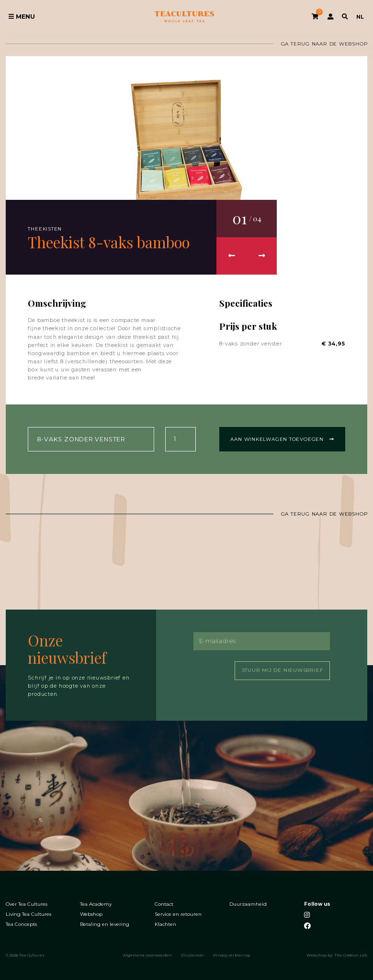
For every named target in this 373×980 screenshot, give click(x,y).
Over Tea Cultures (27, 904)
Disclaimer (192, 955)
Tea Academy (96, 904)
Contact (164, 904)
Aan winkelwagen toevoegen (282, 439)
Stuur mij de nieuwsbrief (283, 670)
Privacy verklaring (232, 955)
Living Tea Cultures (28, 914)
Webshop (91, 914)
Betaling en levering (105, 924)
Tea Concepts (21, 924)
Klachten (165, 924)
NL (360, 17)
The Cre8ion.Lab (351, 955)
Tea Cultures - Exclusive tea (185, 17)
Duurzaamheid (248, 904)
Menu (22, 17)
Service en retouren (178, 914)
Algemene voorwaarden (147, 955)
